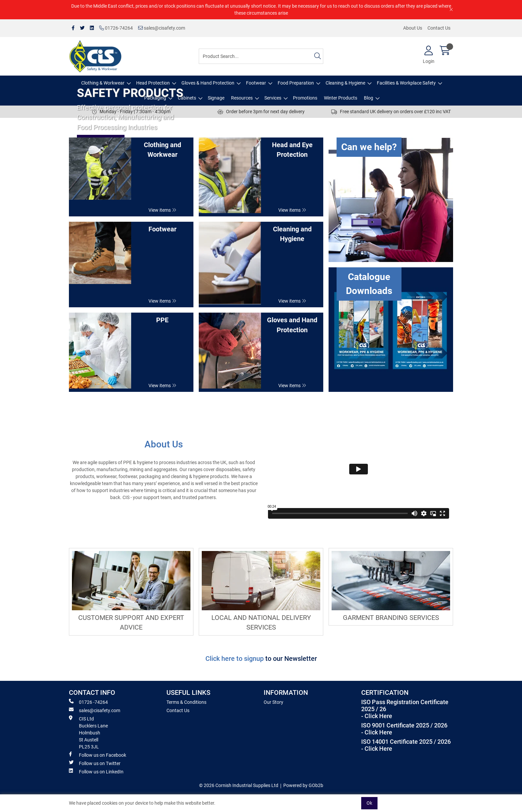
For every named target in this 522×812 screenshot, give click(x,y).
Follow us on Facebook (98, 755)
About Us (413, 28)
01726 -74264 (88, 702)
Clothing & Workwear (103, 83)
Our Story (273, 702)
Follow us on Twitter (95, 763)
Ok (369, 803)
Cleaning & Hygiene (345, 83)
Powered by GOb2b (303, 785)
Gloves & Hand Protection (208, 83)
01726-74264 (116, 28)
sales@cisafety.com (162, 28)
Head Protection (153, 83)
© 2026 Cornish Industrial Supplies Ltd (239, 785)
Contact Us (439, 28)
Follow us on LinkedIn (96, 771)
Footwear (256, 83)
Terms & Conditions (186, 702)
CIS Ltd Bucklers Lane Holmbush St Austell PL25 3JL (88, 732)
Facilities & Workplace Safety (406, 83)
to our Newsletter (291, 659)
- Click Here (377, 716)
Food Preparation (296, 83)
